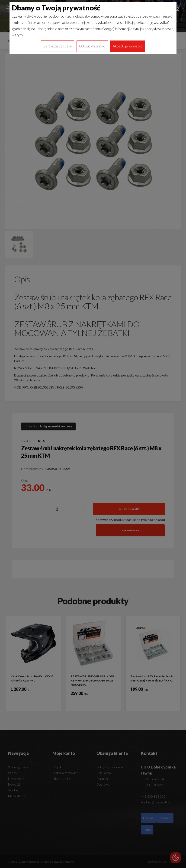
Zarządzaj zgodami (58, 46)
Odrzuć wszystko (92, 46)
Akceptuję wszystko (128, 46)
